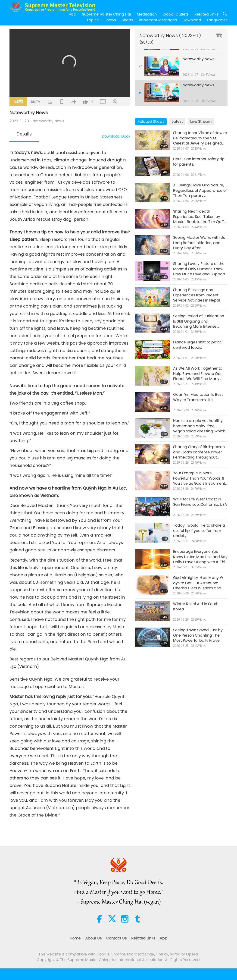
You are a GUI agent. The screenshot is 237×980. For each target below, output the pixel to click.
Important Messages (158, 20)
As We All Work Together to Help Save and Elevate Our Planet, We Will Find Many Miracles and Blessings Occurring (198, 374)
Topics (93, 20)
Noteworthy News (48, 121)
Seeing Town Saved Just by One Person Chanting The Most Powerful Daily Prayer (198, 635)
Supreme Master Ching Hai (106, 14)
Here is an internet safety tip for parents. (199, 162)
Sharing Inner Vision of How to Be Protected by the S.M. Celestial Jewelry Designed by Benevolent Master (200, 138)
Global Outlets (176, 14)
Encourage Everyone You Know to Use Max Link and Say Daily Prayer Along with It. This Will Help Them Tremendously (200, 557)
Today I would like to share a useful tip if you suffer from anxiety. (199, 531)
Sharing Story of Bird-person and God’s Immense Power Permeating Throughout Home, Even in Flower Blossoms (199, 452)
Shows (110, 20)
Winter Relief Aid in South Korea (196, 606)
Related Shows (151, 121)
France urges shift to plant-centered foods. (198, 345)
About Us (93, 938)
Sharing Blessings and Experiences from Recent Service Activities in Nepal (197, 295)
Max (72, 14)
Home (75, 938)
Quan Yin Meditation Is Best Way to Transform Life (198, 397)
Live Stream (201, 121)
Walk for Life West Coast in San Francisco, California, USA (200, 502)
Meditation (147, 14)
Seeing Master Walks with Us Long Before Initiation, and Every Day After (199, 243)
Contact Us (116, 938)
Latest (177, 121)
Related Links (206, 14)
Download (192, 20)
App (164, 938)
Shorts (127, 20)
